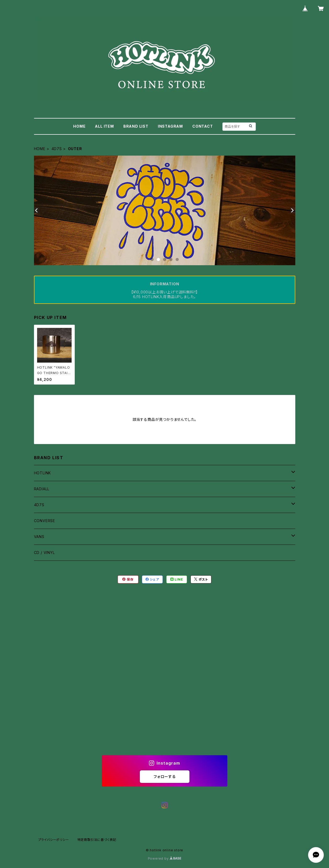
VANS (39, 537)
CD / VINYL (44, 553)
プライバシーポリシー (54, 840)
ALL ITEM (104, 126)
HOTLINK (43, 473)
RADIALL (42, 489)
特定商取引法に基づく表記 (97, 840)
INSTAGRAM (170, 126)
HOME (79, 126)
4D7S (57, 149)
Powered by (165, 858)
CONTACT (203, 126)
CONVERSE (45, 521)
